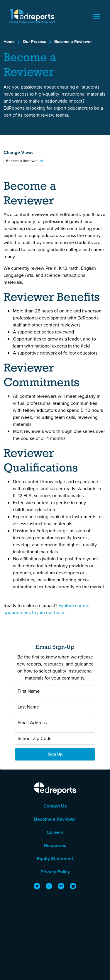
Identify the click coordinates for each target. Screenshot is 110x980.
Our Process (34, 42)
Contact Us (55, 806)
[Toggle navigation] (97, 16)
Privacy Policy (55, 872)
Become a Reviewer (73, 42)
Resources (55, 845)
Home (9, 42)
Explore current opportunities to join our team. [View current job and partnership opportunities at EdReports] (47, 609)
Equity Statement (55, 859)
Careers (55, 832)
